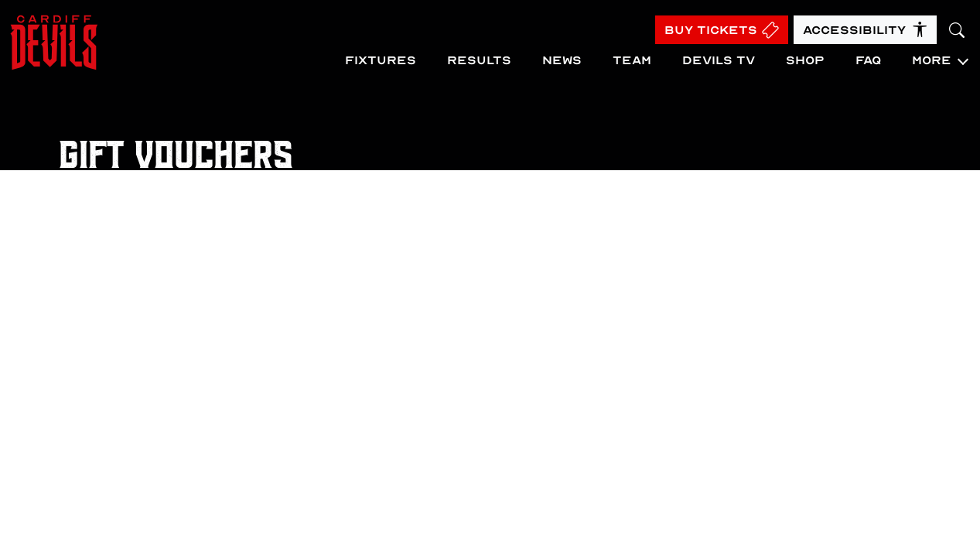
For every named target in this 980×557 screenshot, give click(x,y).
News (562, 60)
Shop (805, 60)
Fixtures (381, 60)
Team (632, 60)
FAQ (868, 60)
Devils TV (719, 60)
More (932, 60)
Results (479, 60)
